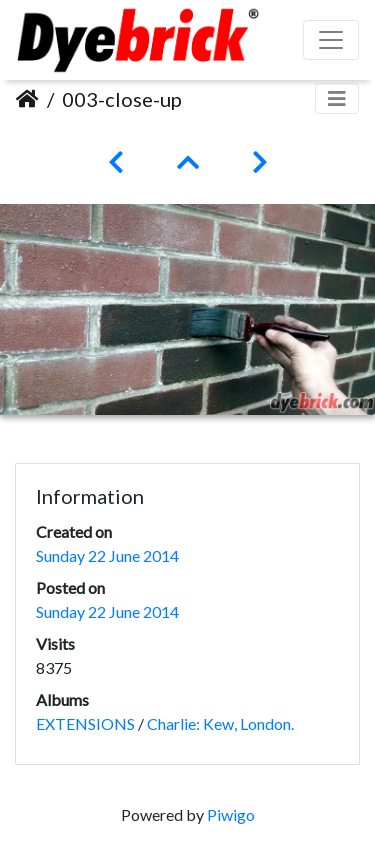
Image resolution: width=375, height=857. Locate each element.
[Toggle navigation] (337, 98)
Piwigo (231, 814)
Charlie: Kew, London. (220, 723)
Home (27, 99)
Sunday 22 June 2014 (107, 555)
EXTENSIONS (85, 723)
